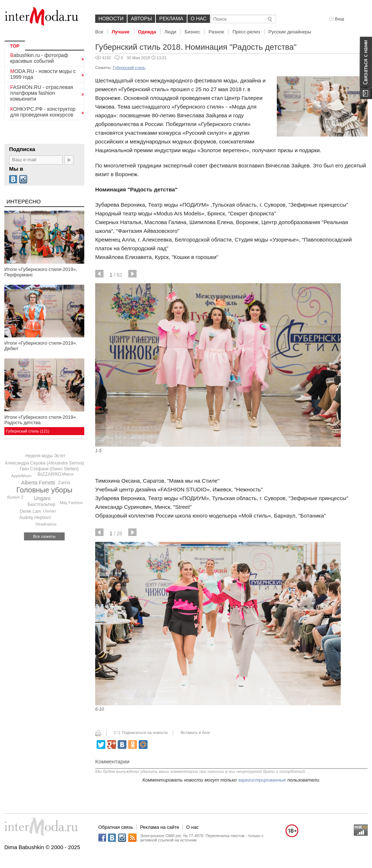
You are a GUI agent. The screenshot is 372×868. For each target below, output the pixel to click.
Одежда (147, 32)
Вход (337, 19)
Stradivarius (46, 524)
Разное (216, 32)
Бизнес (192, 32)
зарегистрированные (262, 780)
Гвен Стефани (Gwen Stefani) (49, 469)
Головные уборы (44, 490)
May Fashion (71, 503)
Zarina (64, 483)
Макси (68, 474)
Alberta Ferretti (38, 483)
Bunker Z (15, 497)
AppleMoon (21, 476)
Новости (111, 19)
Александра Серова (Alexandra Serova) (44, 463)
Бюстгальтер (41, 504)
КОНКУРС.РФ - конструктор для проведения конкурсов (43, 112)
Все (99, 32)
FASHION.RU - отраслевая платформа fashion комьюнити (42, 93)
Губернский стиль (129, 68)
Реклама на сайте (159, 827)
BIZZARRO (49, 474)
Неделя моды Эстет (46, 456)
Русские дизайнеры (290, 32)
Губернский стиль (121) (28, 431)
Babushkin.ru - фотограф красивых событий (39, 58)
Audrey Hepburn (35, 518)
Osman (50, 511)
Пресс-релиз (246, 32)
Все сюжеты (44, 536)
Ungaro (42, 498)
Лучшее (120, 32)
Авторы (141, 19)
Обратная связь (116, 827)
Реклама (171, 19)
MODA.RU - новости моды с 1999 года (43, 74)
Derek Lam (30, 511)
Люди (170, 32)
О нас (199, 19)
